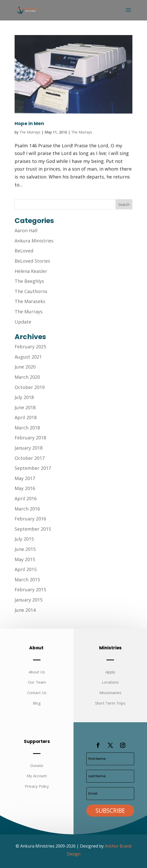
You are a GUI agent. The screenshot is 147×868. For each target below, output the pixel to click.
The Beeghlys (29, 281)
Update (23, 322)
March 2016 (27, 509)
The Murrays (30, 132)
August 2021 (28, 357)
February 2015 (30, 589)
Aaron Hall (26, 230)
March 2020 (27, 377)
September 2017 (33, 468)
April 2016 (26, 498)
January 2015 (29, 600)
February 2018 (30, 438)
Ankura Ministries (34, 241)
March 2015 (27, 580)
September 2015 (33, 529)
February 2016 (30, 519)
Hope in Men (29, 123)
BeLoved (24, 251)
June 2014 (25, 610)
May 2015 (25, 559)
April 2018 (26, 417)
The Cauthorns (31, 291)
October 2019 (30, 387)
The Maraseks (30, 301)
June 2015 (25, 549)
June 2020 (25, 367)
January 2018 (29, 448)
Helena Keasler (31, 271)
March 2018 (27, 428)
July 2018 (24, 397)
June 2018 (25, 407)
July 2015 (24, 539)
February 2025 (30, 347)
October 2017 (30, 458)
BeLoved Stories (32, 261)
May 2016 (25, 488)
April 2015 (26, 569)
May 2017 (25, 478)
